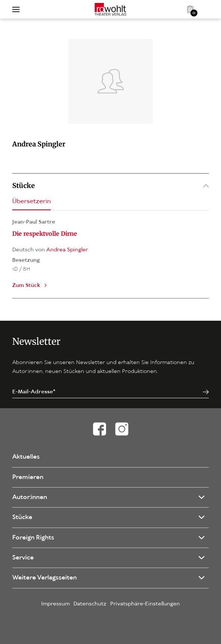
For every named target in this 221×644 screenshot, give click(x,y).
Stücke (110, 186)
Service (23, 558)
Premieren (28, 477)
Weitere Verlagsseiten (44, 578)
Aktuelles (26, 457)
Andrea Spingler (67, 250)
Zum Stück (26, 285)
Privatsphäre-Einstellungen (145, 604)
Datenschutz (90, 604)
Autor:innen (30, 497)
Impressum (55, 604)
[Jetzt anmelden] (206, 392)
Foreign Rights (33, 538)
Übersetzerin (32, 202)
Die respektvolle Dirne (45, 234)
